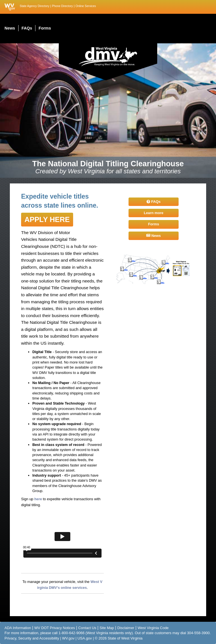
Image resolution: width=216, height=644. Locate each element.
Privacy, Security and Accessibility (32, 638)
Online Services (86, 6)
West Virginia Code (153, 628)
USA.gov (85, 638)
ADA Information (18, 628)
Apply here (47, 219)
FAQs (154, 202)
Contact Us (87, 628)
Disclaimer (126, 628)
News (153, 236)
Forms (153, 224)
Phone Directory (62, 6)
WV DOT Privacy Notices (55, 628)
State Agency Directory (34, 6)
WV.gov (68, 638)
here (38, 499)
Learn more (154, 213)
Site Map (107, 628)
